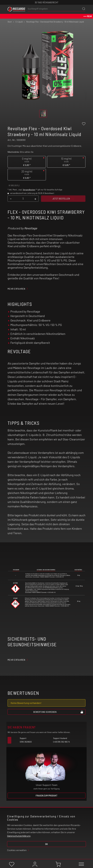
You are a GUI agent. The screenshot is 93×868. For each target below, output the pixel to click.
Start (10, 22)
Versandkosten (29, 190)
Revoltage (31, 228)
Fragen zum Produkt (46, 795)
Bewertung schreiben (58, 712)
